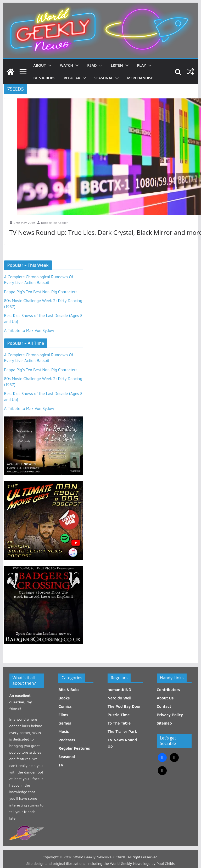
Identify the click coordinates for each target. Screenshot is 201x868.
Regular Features (74, 748)
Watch (66, 65)
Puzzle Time (119, 715)
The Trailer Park (122, 731)
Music (64, 731)
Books (64, 698)
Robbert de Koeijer (54, 223)
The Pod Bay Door (124, 706)
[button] (49, 65)
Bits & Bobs (44, 78)
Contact (164, 706)
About (40, 65)
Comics (65, 706)
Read (92, 65)
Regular (72, 78)
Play (142, 65)
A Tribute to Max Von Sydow (29, 330)
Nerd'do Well (119, 698)
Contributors (168, 690)
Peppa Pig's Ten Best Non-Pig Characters (41, 292)
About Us (165, 698)
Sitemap (164, 723)
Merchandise (140, 78)
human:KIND (119, 690)
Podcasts (67, 740)
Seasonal (104, 78)
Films (63, 715)
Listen (117, 65)
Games (65, 723)
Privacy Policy (170, 715)
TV (61, 765)
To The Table (119, 723)
